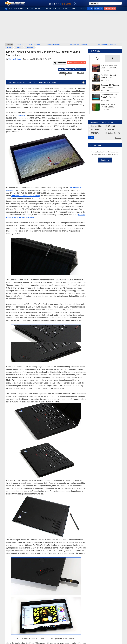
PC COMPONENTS (16, 9)
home (9, 48)
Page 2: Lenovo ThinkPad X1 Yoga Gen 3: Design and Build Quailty (47, 82)
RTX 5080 (110, 126)
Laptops (30, 48)
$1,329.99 (81, 73)
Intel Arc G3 (20, 45)
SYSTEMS (29, 9)
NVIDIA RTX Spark (35, 45)
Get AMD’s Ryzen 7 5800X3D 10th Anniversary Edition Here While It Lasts (108, 77)
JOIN (58, 4)
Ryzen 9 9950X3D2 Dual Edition (107, 45)
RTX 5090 (94, 130)
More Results (118, 138)
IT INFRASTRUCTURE (52, 9)
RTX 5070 (94, 133)
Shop (90, 9)
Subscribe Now (105, 160)
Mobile (19, 48)
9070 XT (110, 130)
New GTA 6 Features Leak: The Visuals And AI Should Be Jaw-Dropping (110, 67)
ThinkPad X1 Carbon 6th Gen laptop (26, 196)
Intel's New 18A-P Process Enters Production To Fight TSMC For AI (108, 106)
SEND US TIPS (66, 4)
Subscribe (99, 9)
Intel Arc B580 (95, 126)
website (22, 115)
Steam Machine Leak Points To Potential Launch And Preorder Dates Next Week (109, 96)
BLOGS (83, 9)
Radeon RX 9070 (113, 133)
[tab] (97, 58)
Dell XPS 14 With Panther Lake (78, 45)
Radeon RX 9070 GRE (54, 45)
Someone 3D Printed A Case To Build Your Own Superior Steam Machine (110, 86)
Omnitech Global (65, 73)
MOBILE (38, 9)
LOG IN (52, 4)
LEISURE (66, 9)
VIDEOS (75, 9)
